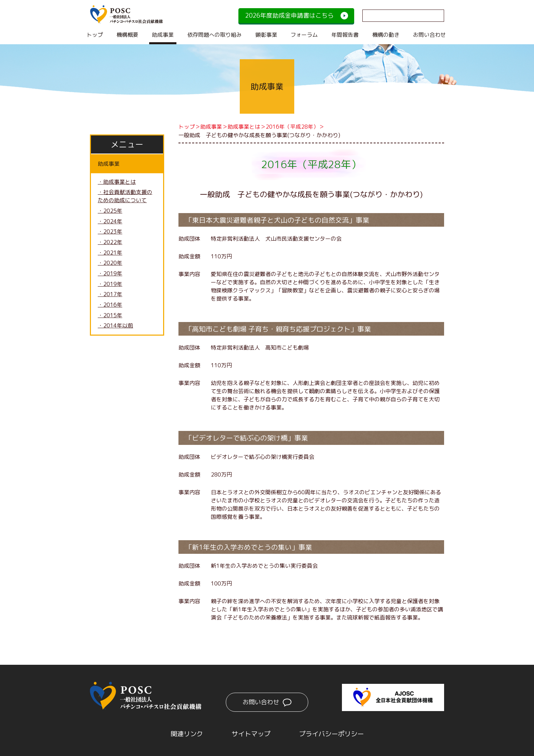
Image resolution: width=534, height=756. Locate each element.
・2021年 (110, 254)
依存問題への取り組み (215, 35)
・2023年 (110, 232)
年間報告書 (345, 35)
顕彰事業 (266, 35)
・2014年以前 (115, 327)
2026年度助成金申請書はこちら (289, 15)
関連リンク (184, 733)
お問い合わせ (429, 35)
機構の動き (386, 35)
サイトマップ (250, 733)
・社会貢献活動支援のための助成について (125, 197)
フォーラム (304, 35)
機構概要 (127, 35)
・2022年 (110, 243)
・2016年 (110, 306)
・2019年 (110, 275)
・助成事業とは (117, 182)
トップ (95, 35)
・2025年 (110, 211)
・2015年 (110, 317)
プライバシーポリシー (333, 733)
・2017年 (110, 296)
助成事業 (163, 35)
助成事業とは (244, 127)
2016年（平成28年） (292, 127)
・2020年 (110, 264)
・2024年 (110, 222)
